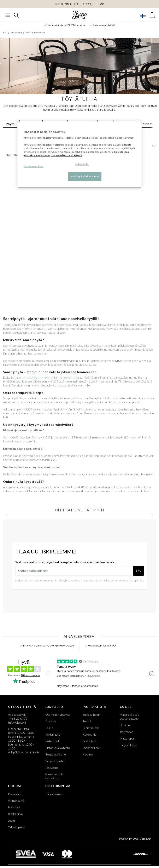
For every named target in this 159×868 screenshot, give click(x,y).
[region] (79, 155)
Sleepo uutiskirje (56, 754)
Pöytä (28, 33)
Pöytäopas (126, 732)
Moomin (88, 754)
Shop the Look (92, 748)
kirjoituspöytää (67, 377)
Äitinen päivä (16, 801)
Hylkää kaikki (82, 164)
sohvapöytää (46, 377)
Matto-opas (127, 738)
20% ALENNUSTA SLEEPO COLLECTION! (79, 4)
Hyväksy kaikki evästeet (85, 177)
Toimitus (51, 721)
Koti (5, 33)
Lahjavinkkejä (91, 728)
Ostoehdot (52, 741)
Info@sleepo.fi (17, 722)
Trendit (87, 721)
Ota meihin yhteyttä (58, 715)
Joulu (11, 820)
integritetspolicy (90, 580)
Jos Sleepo (54, 707)
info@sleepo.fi (128, 487)
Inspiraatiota (94, 707)
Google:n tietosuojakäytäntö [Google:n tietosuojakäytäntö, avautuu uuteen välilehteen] (66, 156)
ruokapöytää (28, 377)
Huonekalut (16, 33)
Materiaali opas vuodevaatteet (129, 717)
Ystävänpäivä (16, 827)
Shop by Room (92, 715)
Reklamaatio (53, 734)
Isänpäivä (14, 807)
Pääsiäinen (15, 794)
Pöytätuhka (40, 33)
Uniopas (125, 725)
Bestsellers (90, 741)
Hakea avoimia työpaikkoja (54, 776)
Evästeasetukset (34, 166)
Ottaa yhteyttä (22, 707)
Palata (49, 728)
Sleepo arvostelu (56, 761)
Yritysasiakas (54, 794)
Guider (126, 707)
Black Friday (16, 814)
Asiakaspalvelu (17, 715)
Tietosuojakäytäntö (58, 748)
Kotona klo (90, 734)
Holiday (15, 786)
